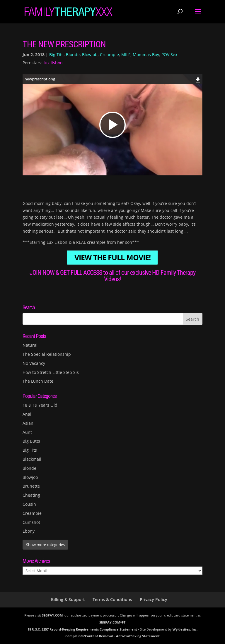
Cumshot (31, 522)
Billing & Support (68, 599)
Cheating (31, 495)
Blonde (73, 55)
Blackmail (32, 459)
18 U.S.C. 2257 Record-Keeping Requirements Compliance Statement (82, 629)
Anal (27, 414)
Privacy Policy (154, 599)
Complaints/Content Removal (89, 636)
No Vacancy (34, 363)
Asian (28, 423)
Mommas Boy (146, 55)
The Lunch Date (38, 381)
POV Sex (169, 55)
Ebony (29, 531)
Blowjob (90, 55)
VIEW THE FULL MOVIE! (112, 258)
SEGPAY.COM (52, 615)
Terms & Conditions (112, 599)
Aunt (27, 432)
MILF (126, 55)
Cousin (29, 504)
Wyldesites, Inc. (185, 629)
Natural (30, 345)
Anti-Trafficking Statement (138, 636)
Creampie (109, 55)
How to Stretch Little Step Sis (51, 372)
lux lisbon (53, 63)
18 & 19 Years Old (40, 405)
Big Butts (31, 441)
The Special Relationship (47, 354)
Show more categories (45, 545)
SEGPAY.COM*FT (112, 622)
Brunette (31, 486)
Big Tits (56, 55)
